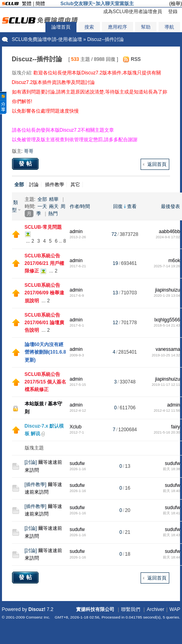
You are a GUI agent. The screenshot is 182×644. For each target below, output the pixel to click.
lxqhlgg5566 (167, 320)
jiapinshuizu (167, 290)
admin (76, 232)
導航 (169, 27)
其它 (75, 185)
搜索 (89, 27)
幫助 (146, 27)
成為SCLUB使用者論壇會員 (133, 12)
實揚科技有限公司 (95, 609)
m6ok (174, 261)
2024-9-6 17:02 (168, 237)
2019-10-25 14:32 (166, 355)
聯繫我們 (131, 609)
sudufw (77, 463)
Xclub (76, 427)
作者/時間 (80, 206)
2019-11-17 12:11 (166, 385)
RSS (136, 59)
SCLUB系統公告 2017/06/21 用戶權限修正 (44, 263)
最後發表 (170, 206)
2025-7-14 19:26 (167, 266)
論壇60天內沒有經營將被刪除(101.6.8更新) (45, 352)
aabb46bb (169, 232)
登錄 (173, 12)
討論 (34, 185)
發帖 (26, 163)
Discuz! (37, 609)
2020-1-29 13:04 (167, 296)
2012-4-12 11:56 (167, 411)
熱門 (53, 214)
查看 (132, 206)
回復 (118, 206)
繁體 (27, 4)
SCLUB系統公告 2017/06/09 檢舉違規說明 (44, 293)
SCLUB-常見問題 (43, 227)
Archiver (155, 609)
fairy (175, 427)
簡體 (40, 4)
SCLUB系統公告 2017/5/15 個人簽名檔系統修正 (46, 382)
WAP (175, 609)
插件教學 (55, 185)
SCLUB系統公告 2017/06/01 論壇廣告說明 (44, 323)
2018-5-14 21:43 (167, 325)
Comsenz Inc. (38, 617)
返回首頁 (157, 164)
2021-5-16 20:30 (167, 432)
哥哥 (29, 151)
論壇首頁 (61, 27)
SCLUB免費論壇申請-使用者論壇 (47, 39)
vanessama (168, 349)
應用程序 (117, 27)
